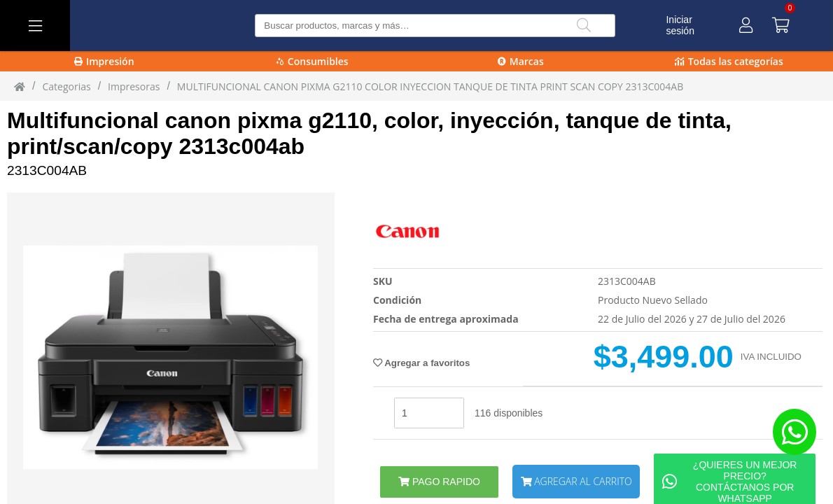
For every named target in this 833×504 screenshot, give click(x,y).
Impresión (104, 61)
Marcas (521, 61)
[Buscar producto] (435, 26)
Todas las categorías (729, 61)
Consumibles (313, 61)
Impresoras (134, 86)
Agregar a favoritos (421, 363)
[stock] (429, 413)
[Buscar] (584, 26)
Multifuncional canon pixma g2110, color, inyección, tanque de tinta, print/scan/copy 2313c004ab (369, 133)
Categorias (66, 86)
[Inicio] (20, 86)
